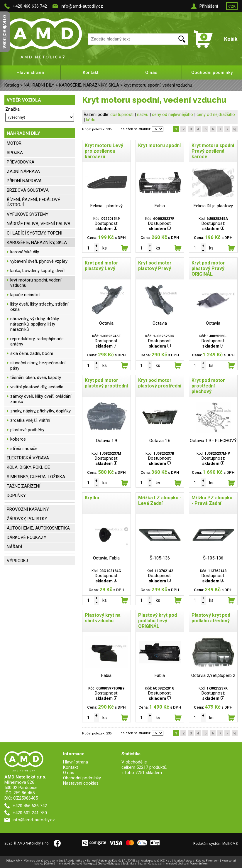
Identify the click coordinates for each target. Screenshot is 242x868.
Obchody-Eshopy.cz (109, 864)
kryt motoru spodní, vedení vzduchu (158, 85)
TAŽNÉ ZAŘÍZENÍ (23, 486)
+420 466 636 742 (30, 6)
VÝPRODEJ (17, 561)
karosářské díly (25, 252)
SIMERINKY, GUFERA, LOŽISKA (36, 477)
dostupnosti (122, 114)
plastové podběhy (27, 430)
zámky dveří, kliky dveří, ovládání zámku (41, 399)
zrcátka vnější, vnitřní (30, 420)
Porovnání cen (199, 864)
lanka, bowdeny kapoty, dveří (37, 271)
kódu (91, 120)
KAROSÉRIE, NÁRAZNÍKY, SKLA (89, 85)
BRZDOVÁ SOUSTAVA (28, 190)
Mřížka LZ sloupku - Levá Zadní (160, 500)
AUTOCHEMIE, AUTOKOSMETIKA (38, 528)
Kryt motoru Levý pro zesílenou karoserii (104, 151)
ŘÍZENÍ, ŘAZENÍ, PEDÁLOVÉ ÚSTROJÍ (33, 202)
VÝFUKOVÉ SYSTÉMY (28, 214)
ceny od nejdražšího (216, 114)
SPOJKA (15, 153)
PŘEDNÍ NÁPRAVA (24, 181)
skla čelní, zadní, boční (32, 353)
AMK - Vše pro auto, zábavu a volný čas (40, 861)
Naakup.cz (89, 864)
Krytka (92, 498)
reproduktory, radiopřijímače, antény (37, 341)
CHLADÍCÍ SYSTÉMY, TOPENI (34, 233)
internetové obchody (175, 864)
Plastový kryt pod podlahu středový (211, 618)
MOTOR (14, 143)
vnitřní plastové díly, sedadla (37, 387)
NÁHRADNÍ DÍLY (39, 85)
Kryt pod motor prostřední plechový (208, 386)
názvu (143, 114)
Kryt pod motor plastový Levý (101, 266)
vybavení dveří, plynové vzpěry (39, 261)
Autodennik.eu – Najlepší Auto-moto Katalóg (94, 861)
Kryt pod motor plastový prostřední (106, 383)
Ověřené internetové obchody (63, 864)
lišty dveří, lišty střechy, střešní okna (39, 307)
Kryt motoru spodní (159, 145)
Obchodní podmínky (212, 73)
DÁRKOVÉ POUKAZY (27, 537)
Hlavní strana (30, 73)
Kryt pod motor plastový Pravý (155, 266)
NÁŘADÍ (14, 547)
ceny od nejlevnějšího (172, 114)
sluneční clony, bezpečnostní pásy (38, 365)
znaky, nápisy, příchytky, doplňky (40, 411)
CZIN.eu (166, 861)
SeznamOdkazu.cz (149, 864)
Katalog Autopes (184, 861)
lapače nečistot (25, 295)
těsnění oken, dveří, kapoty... (37, 377)
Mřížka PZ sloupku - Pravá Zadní (212, 500)
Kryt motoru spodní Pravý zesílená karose (213, 151)
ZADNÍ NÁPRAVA (23, 171)
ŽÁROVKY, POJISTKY (27, 519)
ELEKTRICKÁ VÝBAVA (28, 458)
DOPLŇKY (16, 495)
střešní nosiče (24, 449)
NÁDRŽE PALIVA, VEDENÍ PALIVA (39, 224)
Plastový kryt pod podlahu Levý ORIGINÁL (158, 621)
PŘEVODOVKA (21, 162)
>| (235, 129)
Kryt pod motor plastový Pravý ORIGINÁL (208, 268)
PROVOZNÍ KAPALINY (28, 509)
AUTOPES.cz (131, 861)
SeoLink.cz (129, 864)
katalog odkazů (150, 861)
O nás (151, 73)
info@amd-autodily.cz (82, 6)
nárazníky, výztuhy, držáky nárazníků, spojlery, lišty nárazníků (35, 324)
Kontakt (91, 73)
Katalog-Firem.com (208, 861)
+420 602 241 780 (30, 813)
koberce (18, 439)
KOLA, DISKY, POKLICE (28, 467)
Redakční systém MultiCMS (215, 844)
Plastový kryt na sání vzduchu (103, 618)
